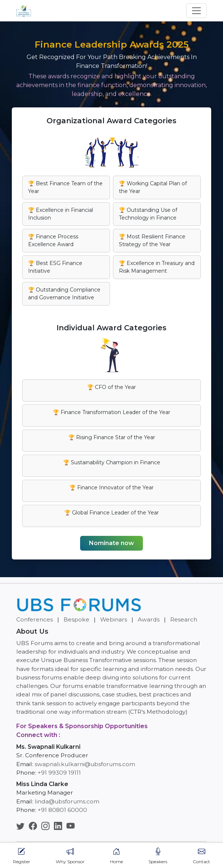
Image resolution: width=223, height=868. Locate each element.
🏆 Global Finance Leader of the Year (111, 513)
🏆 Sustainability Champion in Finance (112, 462)
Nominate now (111, 543)
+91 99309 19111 (59, 773)
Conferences (35, 619)
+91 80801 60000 (62, 810)
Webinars (114, 619)
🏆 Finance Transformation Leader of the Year (111, 412)
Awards (149, 619)
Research (184, 619)
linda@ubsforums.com (67, 801)
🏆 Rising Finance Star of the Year (112, 437)
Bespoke (76, 619)
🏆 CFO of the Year (111, 387)
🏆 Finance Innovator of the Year (111, 488)
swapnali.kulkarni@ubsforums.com (85, 764)
